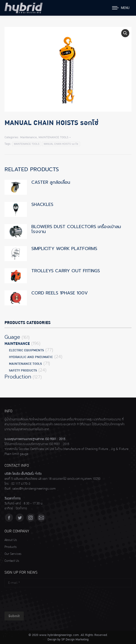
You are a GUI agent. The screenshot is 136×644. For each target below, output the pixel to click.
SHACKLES (42, 204)
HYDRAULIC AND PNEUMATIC (31, 357)
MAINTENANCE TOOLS (53, 137)
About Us (11, 540)
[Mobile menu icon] (121, 8)
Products (11, 547)
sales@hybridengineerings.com (34, 489)
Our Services (13, 554)
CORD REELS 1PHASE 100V (60, 293)
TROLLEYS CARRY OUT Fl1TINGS (66, 271)
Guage (12, 337)
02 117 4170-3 (21, 484)
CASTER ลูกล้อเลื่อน (51, 182)
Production (18, 377)
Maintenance (28, 137)
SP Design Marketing (75, 640)
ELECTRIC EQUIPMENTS (26, 350)
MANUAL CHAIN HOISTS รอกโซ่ (61, 144)
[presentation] (39, 598)
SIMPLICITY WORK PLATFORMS (64, 249)
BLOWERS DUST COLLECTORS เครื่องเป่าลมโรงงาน (76, 229)
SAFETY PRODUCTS (23, 371)
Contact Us (12, 561)
